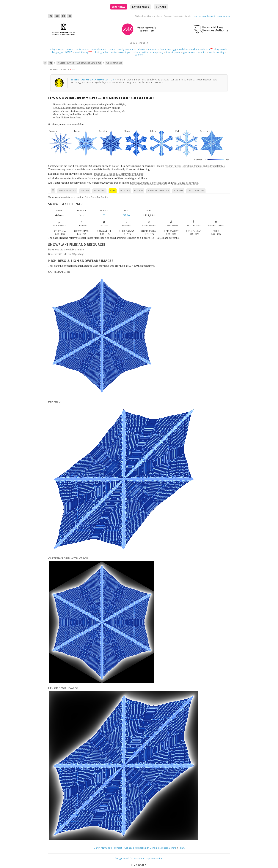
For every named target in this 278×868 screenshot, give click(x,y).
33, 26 (126, 215)
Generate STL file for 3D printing (66, 254)
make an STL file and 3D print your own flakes (119, 174)
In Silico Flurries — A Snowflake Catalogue (79, 63)
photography (101, 52)
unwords (194, 52)
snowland (100, 190)
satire (145, 52)
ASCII (60, 49)
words (212, 52)
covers (111, 49)
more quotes (223, 16)
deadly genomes (126, 49)
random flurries (173, 166)
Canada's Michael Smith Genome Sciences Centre (150, 848)
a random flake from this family (91, 197)
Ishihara (206, 49)
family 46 (123, 169)
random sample (67, 190)
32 (104, 215)
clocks (78, 49)
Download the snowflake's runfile (66, 249)
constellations (98, 49)
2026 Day (119, 7)
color (86, 49)
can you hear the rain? (204, 16)
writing (221, 52)
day (53, 49)
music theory (81, 52)
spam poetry (157, 52)
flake (113, 190)
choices (69, 49)
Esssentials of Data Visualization (93, 80)
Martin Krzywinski (103, 848)
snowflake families (193, 166)
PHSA (182, 848)
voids (204, 52)
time (168, 52)
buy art (161, 7)
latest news (141, 7)
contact (118, 848)
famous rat (165, 49)
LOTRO (69, 52)
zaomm (139, 55)
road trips (125, 52)
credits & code (196, 190)
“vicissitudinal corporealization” (147, 858)
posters (139, 190)
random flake (63, 197)
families (85, 190)
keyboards (221, 49)
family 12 (108, 169)
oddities (125, 190)
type (185, 52)
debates (141, 49)
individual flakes (216, 166)
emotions (153, 49)
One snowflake (114, 63)
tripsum (176, 52)
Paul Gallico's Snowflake (185, 183)
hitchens (195, 49)
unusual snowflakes (76, 169)
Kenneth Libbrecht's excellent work (149, 183)
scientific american (158, 190)
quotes (114, 52)
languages (58, 52)
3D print (178, 190)
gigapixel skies (181, 49)
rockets (136, 52)
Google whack (122, 858)
